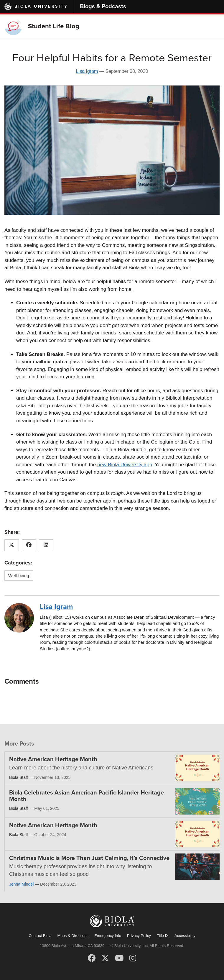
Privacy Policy (139, 936)
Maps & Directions (73, 936)
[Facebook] (92, 958)
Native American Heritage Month (53, 759)
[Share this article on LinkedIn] (46, 545)
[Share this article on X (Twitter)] (12, 545)
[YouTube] (119, 958)
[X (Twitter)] (105, 958)
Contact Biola (40, 936)
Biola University (41, 6)
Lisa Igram (87, 71)
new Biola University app (125, 465)
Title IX (163, 936)
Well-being (19, 576)
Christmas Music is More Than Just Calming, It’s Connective (89, 858)
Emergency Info (108, 936)
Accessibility (185, 936)
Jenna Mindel (21, 884)
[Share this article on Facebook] (29, 545)
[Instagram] (133, 958)
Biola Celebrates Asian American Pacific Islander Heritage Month (87, 796)
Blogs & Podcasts (103, 6)
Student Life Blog (54, 26)
